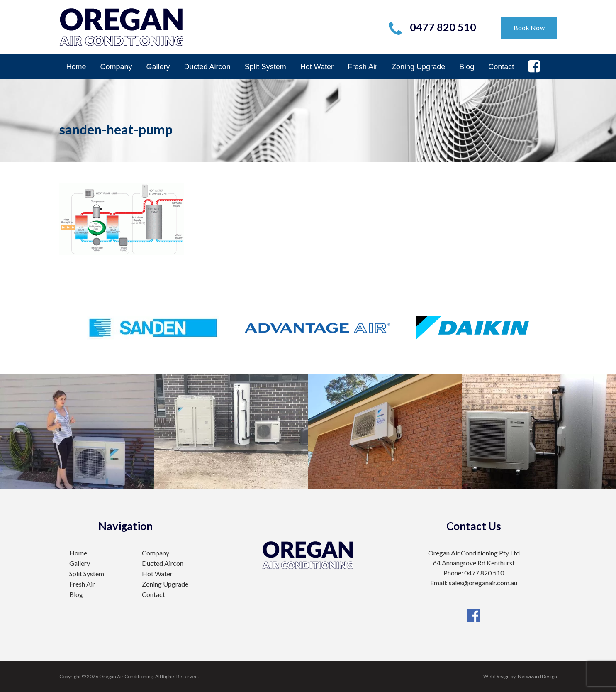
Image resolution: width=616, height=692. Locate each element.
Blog (467, 67)
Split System (265, 67)
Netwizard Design (537, 676)
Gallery (158, 67)
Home (76, 67)
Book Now (529, 28)
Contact (501, 67)
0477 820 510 (443, 27)
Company (116, 67)
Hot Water (317, 67)
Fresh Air (363, 67)
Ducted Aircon (207, 67)
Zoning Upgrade (418, 67)
